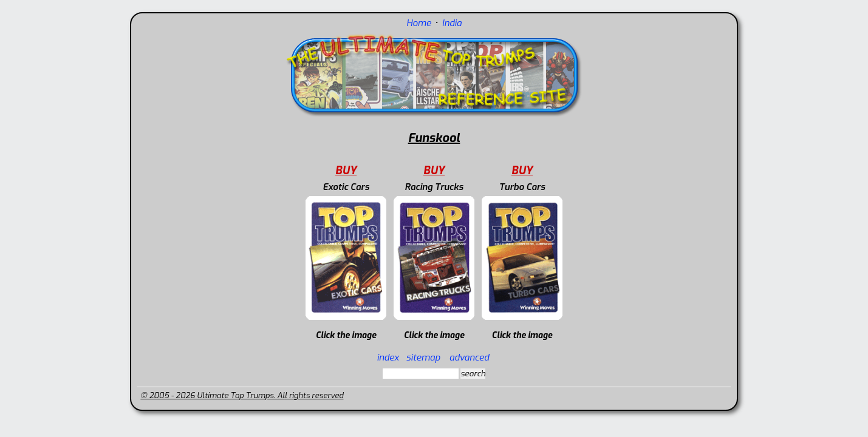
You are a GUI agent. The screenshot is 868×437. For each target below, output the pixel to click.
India (452, 23)
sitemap (423, 357)
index (388, 357)
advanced (470, 357)
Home (419, 23)
